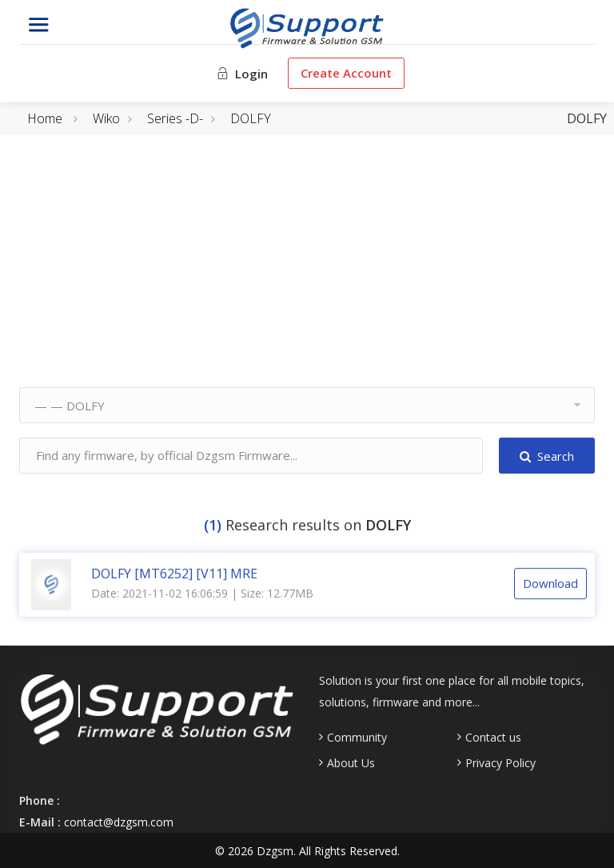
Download (550, 583)
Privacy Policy (500, 763)
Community (357, 738)
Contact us (493, 738)
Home (45, 118)
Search (547, 456)
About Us (351, 763)
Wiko (106, 118)
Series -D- (175, 118)
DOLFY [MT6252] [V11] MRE (174, 573)
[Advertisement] (307, 275)
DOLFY (251, 118)
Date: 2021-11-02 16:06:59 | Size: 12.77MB (202, 592)
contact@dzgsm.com (119, 822)
